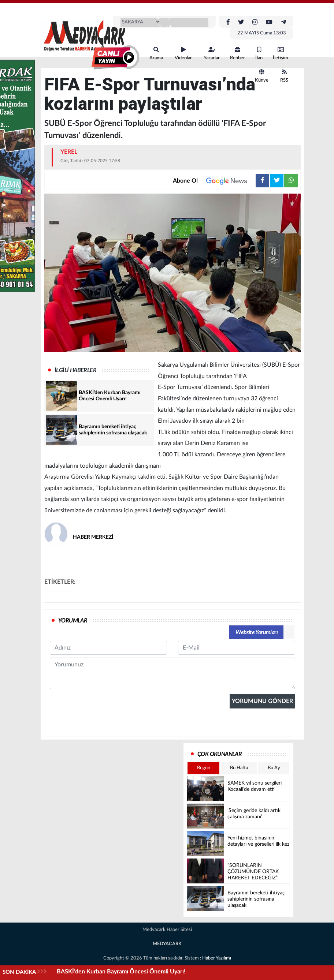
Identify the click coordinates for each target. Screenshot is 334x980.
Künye (262, 76)
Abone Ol (214, 181)
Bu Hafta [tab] (239, 768)
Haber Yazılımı (217, 958)
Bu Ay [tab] (274, 768)
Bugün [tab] (204, 768)
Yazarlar (212, 54)
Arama (156, 54)
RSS (284, 76)
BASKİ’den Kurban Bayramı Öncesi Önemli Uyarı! (121, 972)
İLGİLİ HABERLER (75, 370)
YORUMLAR (73, 621)
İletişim (281, 54)
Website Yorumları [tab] (257, 632)
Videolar (183, 54)
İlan (259, 54)
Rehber (237, 54)
